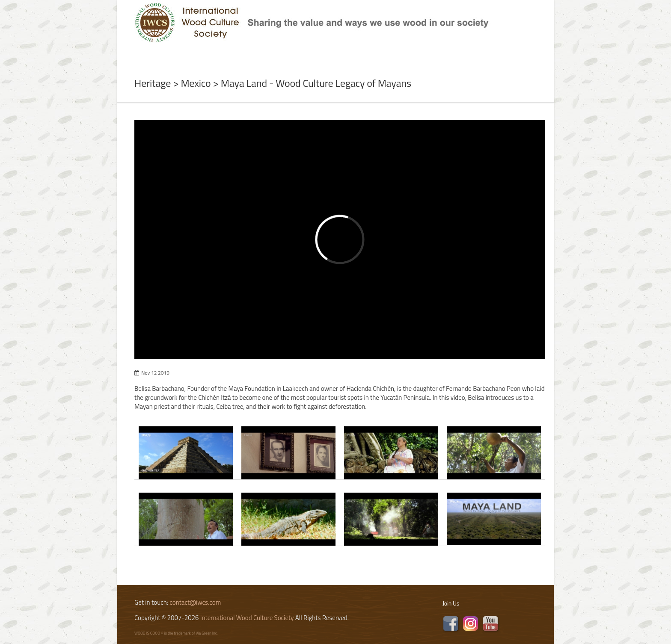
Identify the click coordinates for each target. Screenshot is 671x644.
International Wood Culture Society (247, 618)
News (218, 53)
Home (134, 53)
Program (306, 53)
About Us (176, 53)
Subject (258, 53)
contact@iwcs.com (195, 602)
